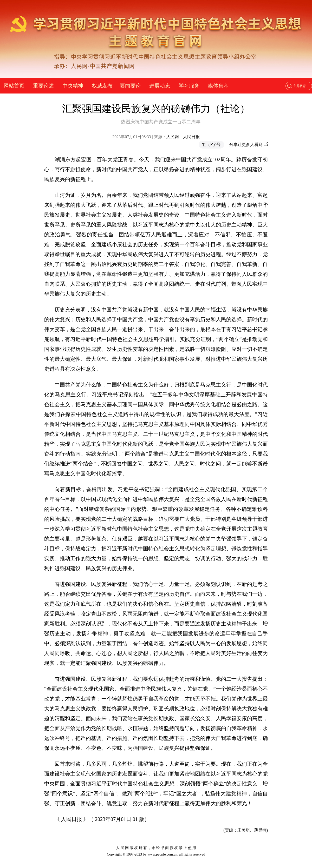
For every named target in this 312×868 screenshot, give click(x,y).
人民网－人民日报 (183, 137)
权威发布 (102, 86)
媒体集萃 (218, 86)
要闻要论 (130, 86)
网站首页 (14, 86)
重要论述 (43, 86)
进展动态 (160, 86)
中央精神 (73, 86)
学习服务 (189, 86)
